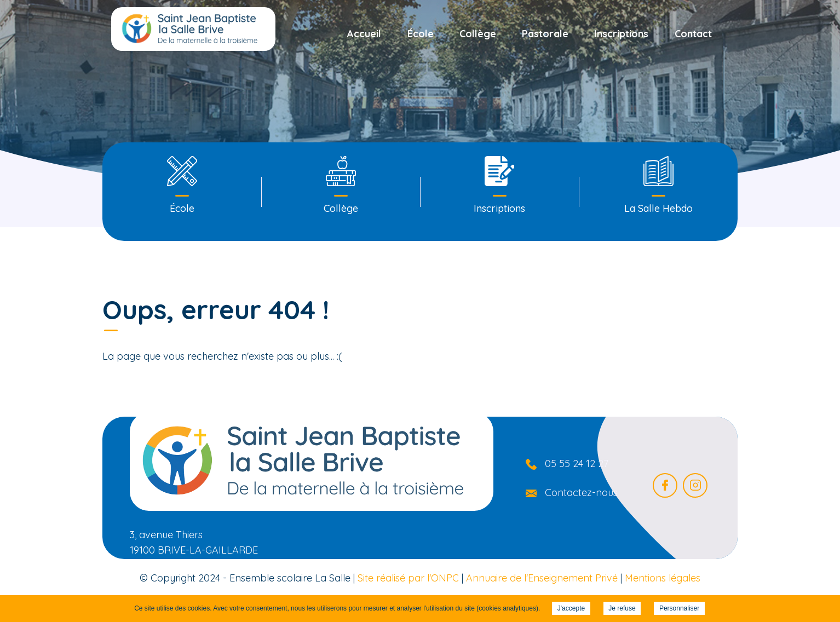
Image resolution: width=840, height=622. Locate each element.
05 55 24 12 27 (577, 463)
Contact (693, 34)
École (421, 34)
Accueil (364, 34)
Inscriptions (621, 34)
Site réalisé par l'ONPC (408, 578)
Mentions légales (663, 578)
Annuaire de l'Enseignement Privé (542, 578)
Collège (478, 34)
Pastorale (545, 34)
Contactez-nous (581, 493)
